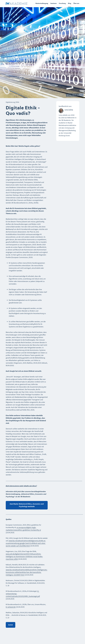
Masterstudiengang (42, 3)
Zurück (11, 625)
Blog (70, 3)
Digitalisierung (10, 102)
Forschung (62, 3)
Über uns (76, 3)
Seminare (53, 3)
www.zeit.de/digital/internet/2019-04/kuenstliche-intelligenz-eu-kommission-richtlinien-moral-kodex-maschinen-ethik (24, 557)
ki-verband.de (11, 607)
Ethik (18, 102)
